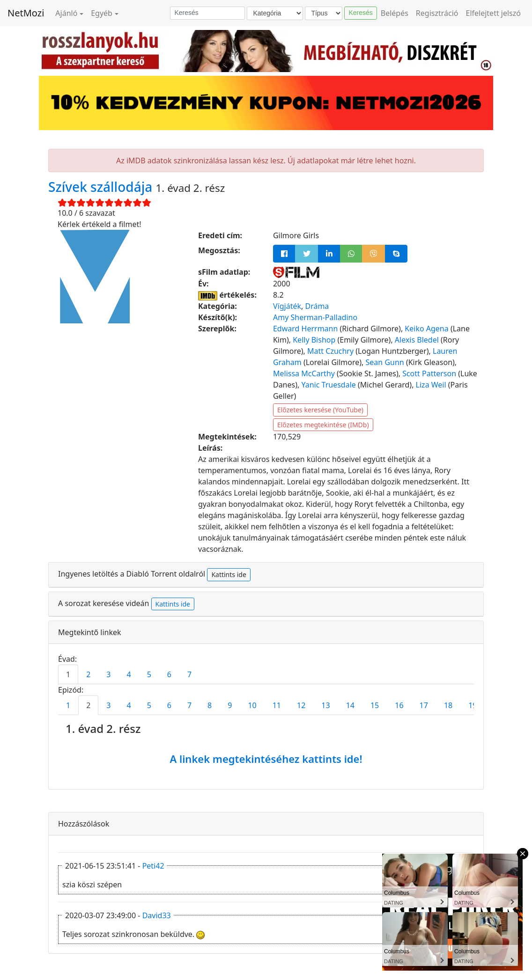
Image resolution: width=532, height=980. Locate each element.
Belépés (395, 13)
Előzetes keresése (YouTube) (320, 410)
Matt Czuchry (330, 351)
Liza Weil (431, 385)
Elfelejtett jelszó (494, 13)
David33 (157, 915)
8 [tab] (210, 705)
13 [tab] (325, 705)
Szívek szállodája (102, 187)
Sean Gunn (385, 362)
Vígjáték (287, 306)
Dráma (317, 306)
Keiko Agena (426, 329)
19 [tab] (473, 705)
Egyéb (102, 13)
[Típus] (324, 13)
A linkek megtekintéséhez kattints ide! (266, 759)
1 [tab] (68, 674)
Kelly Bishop (314, 340)
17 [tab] (424, 705)
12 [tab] (301, 705)
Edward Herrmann (305, 329)
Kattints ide (229, 574)
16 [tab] (399, 705)
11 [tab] (277, 705)
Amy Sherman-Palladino (315, 317)
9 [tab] (230, 705)
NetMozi (26, 13)
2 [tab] (88, 674)
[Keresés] (207, 13)
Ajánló (66, 13)
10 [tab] (252, 705)
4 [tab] (129, 674)
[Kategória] (275, 13)
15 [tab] (375, 705)
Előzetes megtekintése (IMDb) (323, 425)
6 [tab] (169, 674)
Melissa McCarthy (304, 373)
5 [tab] (149, 674)
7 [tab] (189, 674)
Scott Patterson (429, 373)
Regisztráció (437, 13)
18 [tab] (448, 705)
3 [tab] (108, 674)
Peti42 (153, 866)
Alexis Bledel (417, 340)
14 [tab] (350, 705)
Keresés (360, 13)
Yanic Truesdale (328, 385)
